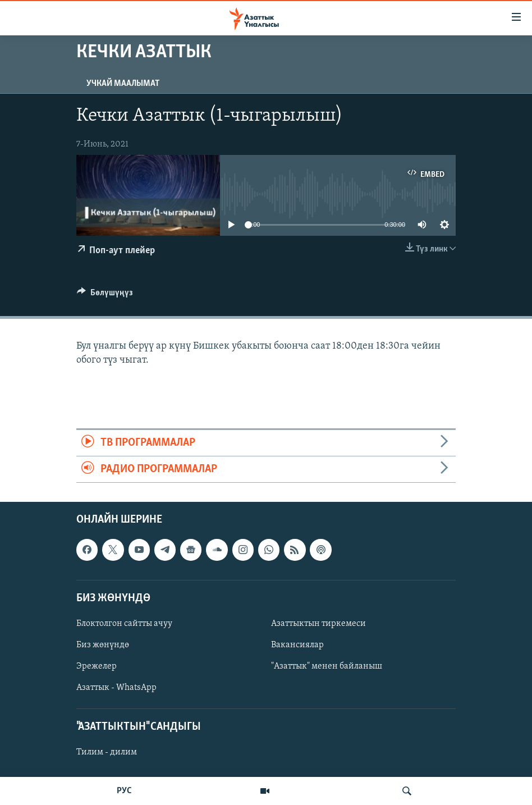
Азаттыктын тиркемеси (318, 624)
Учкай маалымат (123, 84)
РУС (124, 791)
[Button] (105, 295)
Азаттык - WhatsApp (116, 688)
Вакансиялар (297, 645)
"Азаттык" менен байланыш (327, 666)
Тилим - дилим (107, 753)
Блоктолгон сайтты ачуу (124, 624)
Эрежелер (97, 666)
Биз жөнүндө (103, 645)
